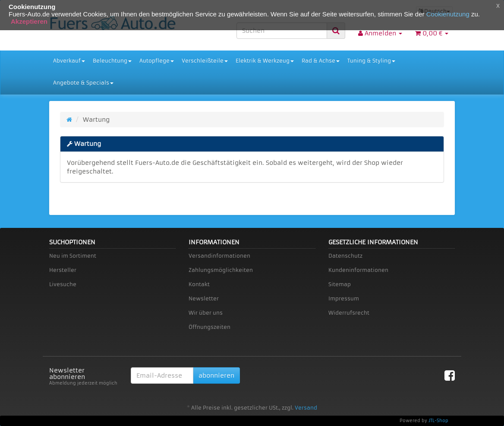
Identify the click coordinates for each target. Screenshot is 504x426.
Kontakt (199, 284)
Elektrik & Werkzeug (265, 61)
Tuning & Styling (371, 61)
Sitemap (340, 284)
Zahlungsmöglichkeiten (221, 270)
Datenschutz (345, 256)
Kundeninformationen (358, 270)
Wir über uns (206, 313)
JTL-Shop (438, 421)
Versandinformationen (219, 256)
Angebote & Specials (83, 83)
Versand (306, 408)
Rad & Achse (321, 61)
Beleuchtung (112, 61)
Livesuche (63, 284)
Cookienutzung (448, 14)
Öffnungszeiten (209, 327)
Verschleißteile (205, 61)
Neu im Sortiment (73, 256)
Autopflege (157, 61)
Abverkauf (69, 61)
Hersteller (63, 270)
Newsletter (204, 298)
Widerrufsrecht (349, 313)
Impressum (344, 298)
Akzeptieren (29, 21)
